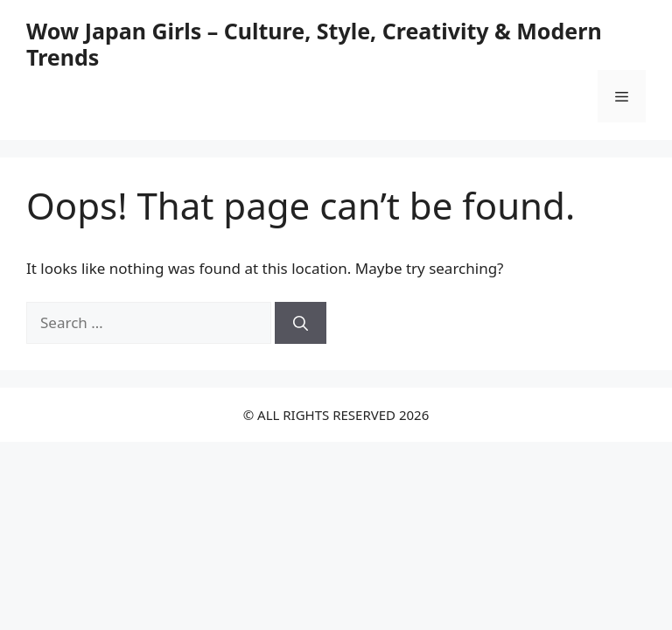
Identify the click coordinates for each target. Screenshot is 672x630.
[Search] (301, 323)
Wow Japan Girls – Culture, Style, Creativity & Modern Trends (314, 44)
